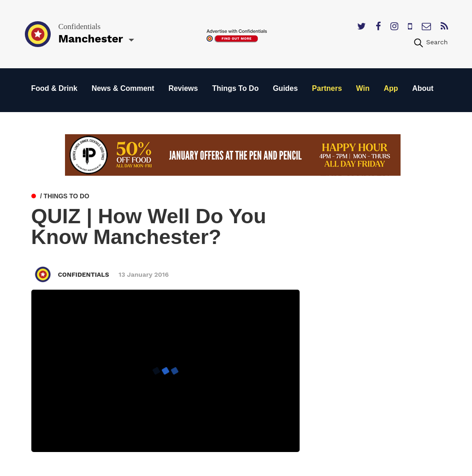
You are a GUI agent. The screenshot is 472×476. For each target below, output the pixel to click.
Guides (285, 88)
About (423, 88)
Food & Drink (54, 88)
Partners (327, 88)
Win (363, 88)
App (391, 88)
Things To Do (235, 88)
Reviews (183, 88)
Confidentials (84, 274)
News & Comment (123, 88)
